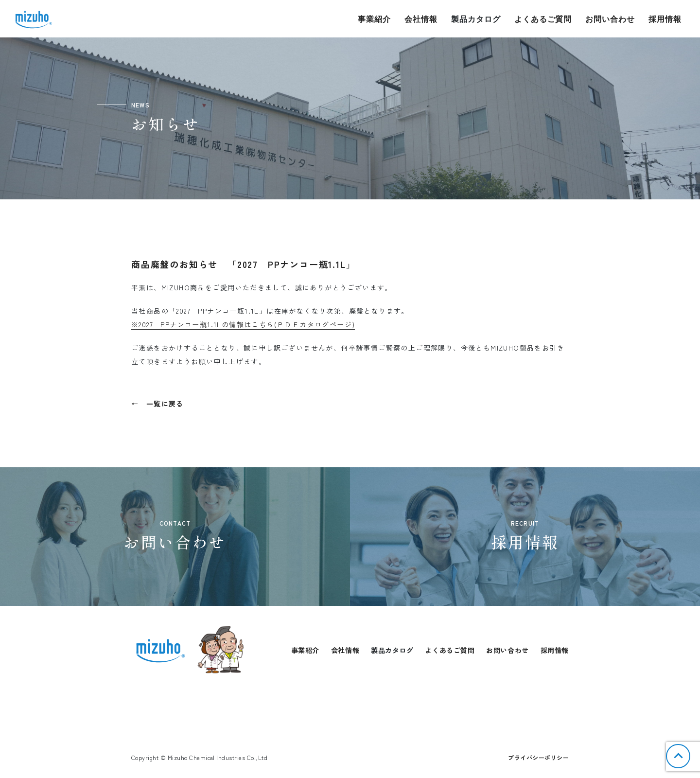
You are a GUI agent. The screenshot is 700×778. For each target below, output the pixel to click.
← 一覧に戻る (157, 404)
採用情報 (665, 19)
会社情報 (421, 19)
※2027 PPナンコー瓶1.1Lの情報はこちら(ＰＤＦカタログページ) (243, 324)
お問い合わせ (610, 19)
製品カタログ (476, 19)
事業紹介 (374, 19)
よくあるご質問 (543, 19)
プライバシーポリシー (538, 757)
